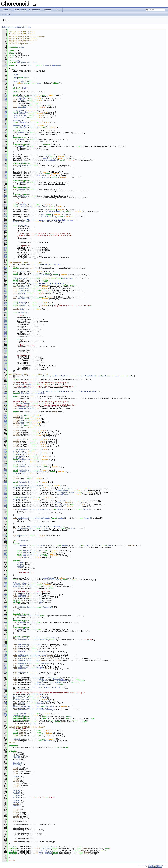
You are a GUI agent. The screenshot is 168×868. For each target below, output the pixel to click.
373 (5, 597)
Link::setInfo (45, 852)
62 (5, 121)
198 (5, 342)
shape (25, 583)
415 (5, 669)
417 (5, 672)
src (3, 14)
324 (5, 540)
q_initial (25, 439)
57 (5, 112)
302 (5, 504)
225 (5, 388)
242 (5, 408)
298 (5, 498)
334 (5, 554)
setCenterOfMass (26, 664)
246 (5, 415)
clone (22, 81)
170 (5, 297)
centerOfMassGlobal (38, 472)
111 (5, 205)
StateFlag (23, 313)
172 (5, 299)
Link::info (46, 847)
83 (5, 157)
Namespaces (35, 10)
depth (27, 557)
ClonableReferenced (52, 66)
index (20, 97)
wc (29, 470)
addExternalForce (26, 528)
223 (5, 384)
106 (5, 196)
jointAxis (33, 304)
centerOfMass (35, 467)
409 (5, 659)
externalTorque (67, 492)
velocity (36, 556)
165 (5, 290)
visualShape (28, 585)
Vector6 (23, 486)
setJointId (23, 647)
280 (5, 470)
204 (5, 352)
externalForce (67, 489)
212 (5, 366)
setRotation (24, 182)
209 (5, 360)
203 (5, 350)
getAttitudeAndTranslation (31, 710)
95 (5, 177)
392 (5, 629)
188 (5, 325)
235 (5, 396)
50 (5, 100)
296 (5, 494)
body (21, 110)
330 (5, 551)
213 (5, 367)
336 (5, 556)
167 (5, 294)
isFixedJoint (24, 287)
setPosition (24, 133)
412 (5, 664)
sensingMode (25, 403)
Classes (48, 10)
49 (5, 98)
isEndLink (23, 107)
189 (5, 326)
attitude (25, 700)
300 (5, 501)
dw (29, 460)
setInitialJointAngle (28, 657)
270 (5, 456)
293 (5, 489)
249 (5, 420)
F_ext (31, 498)
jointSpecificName (41, 275)
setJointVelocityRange (29, 660)
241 (5, 407)
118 (5, 217)
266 (5, 450)
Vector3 (23, 302)
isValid (22, 98)
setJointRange (25, 659)
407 (5, 655)
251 (5, 424)
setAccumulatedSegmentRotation (33, 640)
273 (5, 462)
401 (5, 645)
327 (5, 545)
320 (5, 535)
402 (5, 647)
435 (5, 703)
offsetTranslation (55, 211)
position (28, 126)
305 (5, 509)
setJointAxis (24, 652)
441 (5, 713)
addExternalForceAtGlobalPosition (35, 518)
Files (58, 10)
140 (5, 247)
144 (5, 254)
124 (5, 227)
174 (5, 302)
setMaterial (24, 672)
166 (5, 292)
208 (5, 359)
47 (5, 95)
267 (5, 451)
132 (5, 239)
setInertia (23, 667)
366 (5, 585)
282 (5, 474)
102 (5, 189)
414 (5, 667)
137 (5, 242)
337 (5, 557)
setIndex (22, 597)
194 (5, 335)
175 (5, 304)
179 (5, 309)
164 (5, 289)
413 (5, 665)
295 (5, 492)
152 (5, 268)
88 (5, 165)
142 (5, 251)
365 (5, 583)
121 (5, 222)
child (22, 117)
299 (5, 499)
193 (5, 333)
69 (5, 133)
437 (5, 706)
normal (36, 552)
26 (5, 66)
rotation (40, 175)
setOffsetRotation (27, 623)
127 (5, 230)
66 (5, 128)
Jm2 (22, 309)
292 (5, 487)
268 (5, 453)
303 (5, 506)
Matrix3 (17, 222)
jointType (28, 278)
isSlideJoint (24, 299)
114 (5, 210)
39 (5, 81)
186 (5, 321)
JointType (23, 225)
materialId (22, 535)
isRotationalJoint (27, 297)
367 (5, 587)
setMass (22, 665)
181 (5, 313)
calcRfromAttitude (30, 706)
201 (5, 347)
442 (5, 715)
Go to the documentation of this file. (16, 27)
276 (5, 465)
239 (5, 403)
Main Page (7, 10)
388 (5, 623)
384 (5, 616)
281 (5, 472)
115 (5, 211)
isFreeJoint (24, 289)
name (34, 95)
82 (5, 155)
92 (5, 172)
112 (5, 206)
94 (5, 175)
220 (5, 379)
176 (5, 306)
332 (5, 552)
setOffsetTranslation (28, 616)
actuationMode (26, 384)
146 (5, 258)
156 (5, 275)
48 (5, 97)
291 (5, 486)
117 (5, 215)
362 (5, 578)
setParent (23, 595)
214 (5, 369)
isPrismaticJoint (26, 292)
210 (5, 362)
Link (17, 61)
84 (5, 158)
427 (5, 689)
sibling (23, 116)
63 (5, 122)
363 (5, 580)
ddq (22, 422)
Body (9, 14)
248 (5, 419)
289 (5, 482)
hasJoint (22, 294)
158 (5, 278)
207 (5, 357)
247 (5, 417)
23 (5, 61)
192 (5, 331)
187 (5, 323)
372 (5, 595)
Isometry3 (18, 121)
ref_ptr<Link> (24, 62)
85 (5, 160)
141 (5, 249)
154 (5, 271)
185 (5, 319)
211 (5, 364)
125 (5, 229)
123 (5, 225)
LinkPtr (35, 62)
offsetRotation (48, 217)
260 (5, 439)
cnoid (22, 47)
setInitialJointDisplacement (32, 655)
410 (5, 660)
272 (5, 460)
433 (5, 700)
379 (5, 607)
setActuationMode (26, 388)
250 (5, 422)
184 (5, 318)
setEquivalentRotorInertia (31, 669)
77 (5, 146)
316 (5, 528)
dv (29, 456)
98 (5, 182)
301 (5, 503)
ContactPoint (25, 540)
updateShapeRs (25, 689)
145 (5, 256)
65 (5, 126)
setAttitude (24, 703)
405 (5, 652)
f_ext (63, 501)
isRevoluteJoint (26, 290)
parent (22, 114)
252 (5, 426)
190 (5, 328)
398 (5, 640)
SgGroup (17, 583)
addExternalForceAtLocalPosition (34, 509)
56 (5, 110)
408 (5, 657)
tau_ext (64, 504)
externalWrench (36, 486)
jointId (21, 271)
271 (5, 458)
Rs (22, 222)
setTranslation (25, 165)
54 (5, 107)
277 (5, 467)
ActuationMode (38, 393)
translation (46, 158)
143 (5, 253)
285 (5, 477)
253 (5, 427)
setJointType (24, 645)
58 (5, 114)
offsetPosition (38, 206)
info (30, 713)
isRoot (21, 100)
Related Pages (20, 10)
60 (5, 117)
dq (21, 419)
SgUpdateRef (52, 677)
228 (5, 393)
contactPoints (47, 578)
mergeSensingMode (26, 408)
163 (5, 287)
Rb (42, 215)
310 (5, 518)
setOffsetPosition (27, 607)
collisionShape (29, 587)
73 (5, 140)
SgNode (34, 677)
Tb (31, 205)
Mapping (23, 713)
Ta (24, 696)
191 (5, 330)
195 (5, 337)
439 (5, 710)
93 (5, 174)
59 (5, 116)
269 (5, 455)
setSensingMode (25, 407)
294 (5, 491)
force (35, 554)
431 (5, 696)
